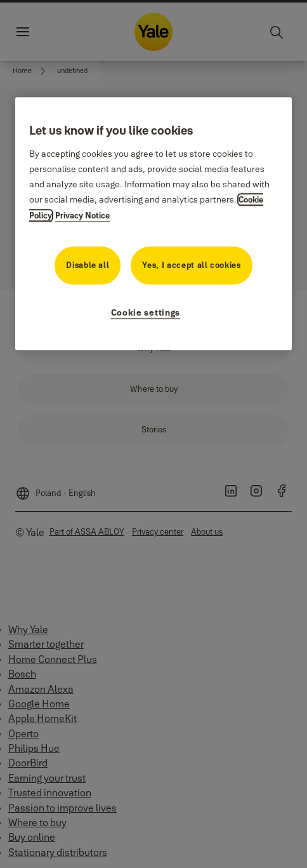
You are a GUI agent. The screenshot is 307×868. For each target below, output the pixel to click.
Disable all (88, 265)
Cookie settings (146, 312)
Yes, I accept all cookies (191, 265)
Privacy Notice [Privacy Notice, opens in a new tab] (82, 215)
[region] (153, 224)
